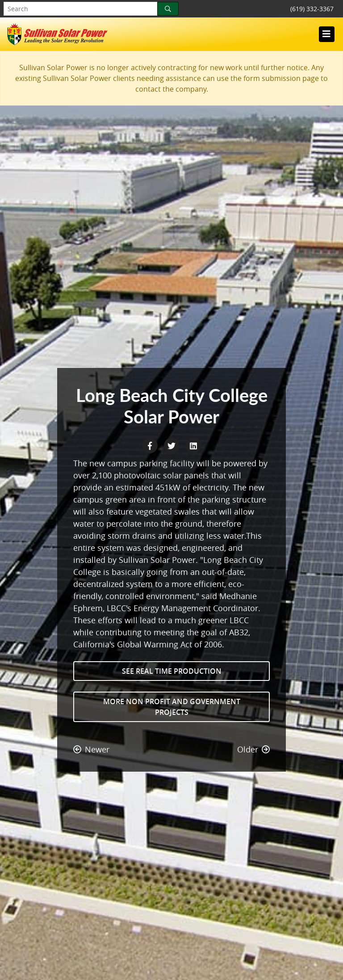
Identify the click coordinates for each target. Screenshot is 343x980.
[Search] (168, 9)
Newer (91, 749)
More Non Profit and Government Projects (172, 707)
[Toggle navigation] (326, 34)
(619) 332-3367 (312, 9)
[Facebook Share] (151, 445)
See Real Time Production (172, 671)
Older (253, 749)
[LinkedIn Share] (193, 445)
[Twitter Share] (173, 445)
